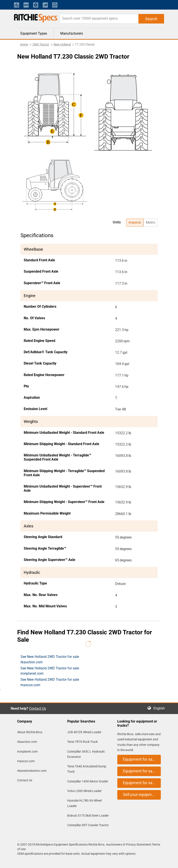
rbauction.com (27, 742)
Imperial (135, 222)
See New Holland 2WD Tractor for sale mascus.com (50, 682)
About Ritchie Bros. (30, 732)
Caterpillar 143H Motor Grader (88, 781)
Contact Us (38, 708)
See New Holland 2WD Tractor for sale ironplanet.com (50, 671)
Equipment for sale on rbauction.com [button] (142, 759)
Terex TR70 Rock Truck (82, 742)
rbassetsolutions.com (32, 771)
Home (24, 44)
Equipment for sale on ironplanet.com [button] (142, 771)
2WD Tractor (41, 44)
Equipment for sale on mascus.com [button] (142, 783)
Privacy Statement (138, 844)
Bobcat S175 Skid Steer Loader (88, 816)
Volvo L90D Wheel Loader (84, 791)
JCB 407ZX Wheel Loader (84, 732)
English (160, 708)
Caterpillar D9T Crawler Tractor (88, 825)
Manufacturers (72, 33)
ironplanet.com (27, 751)
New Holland (62, 44)
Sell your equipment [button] (140, 795)
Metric (151, 222)
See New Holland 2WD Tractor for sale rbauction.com (50, 659)
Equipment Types (34, 33)
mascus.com (26, 761)
